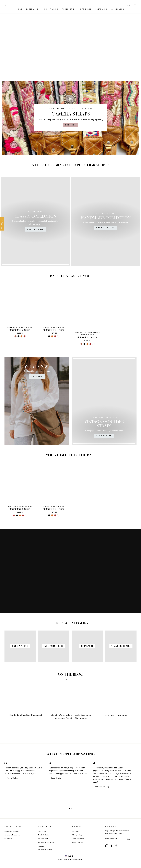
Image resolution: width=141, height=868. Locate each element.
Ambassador (117, 9)
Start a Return (43, 839)
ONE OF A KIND (51, 9)
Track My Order (44, 835)
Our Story (75, 831)
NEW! (20, 9)
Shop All (70, 125)
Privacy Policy (77, 835)
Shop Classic (35, 229)
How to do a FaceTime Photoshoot (26, 715)
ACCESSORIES (69, 9)
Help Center (42, 831)
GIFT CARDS (86, 9)
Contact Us (8, 839)
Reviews (41, 846)
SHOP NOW (37, 376)
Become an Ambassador (47, 842)
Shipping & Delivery (12, 831)
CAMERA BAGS (33, 9)
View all (71, 680)
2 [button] (72, 809)
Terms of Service (78, 839)
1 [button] (70, 809)
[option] (27, 770)
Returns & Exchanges (12, 835)
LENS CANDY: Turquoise (115, 715)
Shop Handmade (106, 228)
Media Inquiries (77, 842)
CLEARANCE (101, 9)
